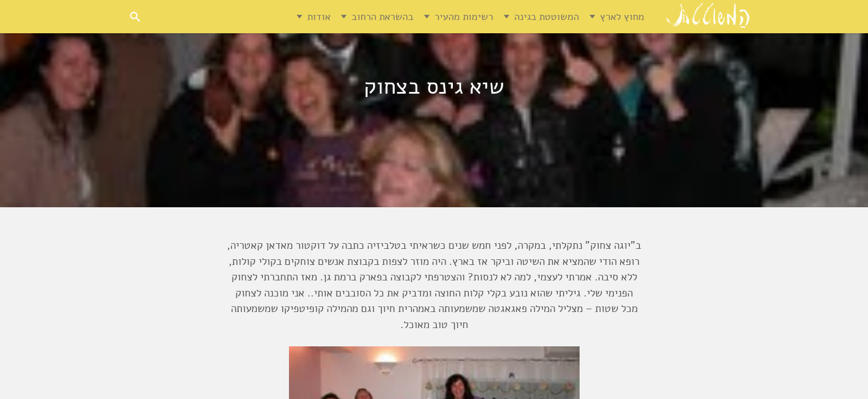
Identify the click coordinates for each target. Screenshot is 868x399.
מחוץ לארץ (622, 17)
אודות (319, 17)
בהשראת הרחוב (383, 17)
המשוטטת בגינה (547, 17)
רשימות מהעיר (464, 17)
